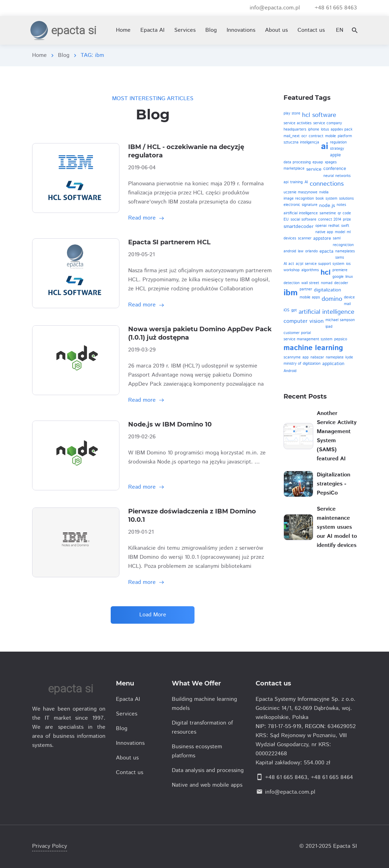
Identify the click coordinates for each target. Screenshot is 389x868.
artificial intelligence (326, 312)
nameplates (345, 251)
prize (347, 220)
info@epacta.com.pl (290, 792)
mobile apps (310, 297)
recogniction (343, 245)
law (301, 251)
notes (341, 205)
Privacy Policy (50, 846)
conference (335, 169)
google (338, 277)
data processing (297, 162)
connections (327, 184)
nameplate (335, 357)
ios (348, 264)
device (349, 297)
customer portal (297, 333)
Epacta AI (152, 30)
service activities (298, 123)
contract (316, 136)
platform (345, 136)
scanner (305, 238)
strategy (337, 149)
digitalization (328, 290)
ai (325, 146)
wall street (310, 283)
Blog (64, 55)
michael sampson (340, 320)
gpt (294, 310)
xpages (331, 162)
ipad (329, 327)
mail (347, 304)
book (320, 199)
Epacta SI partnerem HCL (169, 242)
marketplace (294, 169)
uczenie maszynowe (300, 192)
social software (303, 220)
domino (332, 299)
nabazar (317, 357)
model (340, 232)
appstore (322, 239)
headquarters (295, 129)
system (331, 199)
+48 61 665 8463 (286, 777)
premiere (340, 270)
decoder (341, 283)
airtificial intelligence (301, 213)
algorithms (310, 270)
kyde (349, 357)
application (333, 364)
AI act (289, 264)
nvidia (324, 192)
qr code (344, 213)
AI (306, 182)
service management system (308, 339)
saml (337, 238)
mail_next (292, 136)
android (290, 251)
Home (39, 55)
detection (292, 283)
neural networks (337, 176)
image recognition (299, 199)
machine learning (313, 348)
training (296, 182)
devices (290, 238)
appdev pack (342, 129)
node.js (327, 206)
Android (290, 371)
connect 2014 (330, 220)
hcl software (319, 115)
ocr (304, 136)
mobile (331, 136)
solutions (346, 199)
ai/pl (299, 264)
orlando (311, 251)
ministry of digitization (302, 364)
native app (324, 232)
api (286, 182)
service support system (325, 264)
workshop (292, 270)
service (314, 169)
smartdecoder (299, 227)
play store (292, 113)
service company (328, 123)
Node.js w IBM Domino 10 (170, 424)
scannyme (292, 357)
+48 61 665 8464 (332, 777)
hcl (326, 273)
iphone (314, 129)
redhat (334, 226)
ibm (291, 293)
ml (349, 232)
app (306, 357)
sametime (328, 213)
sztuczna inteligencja (301, 142)
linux (349, 277)
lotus (325, 129)
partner (306, 289)
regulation (338, 142)
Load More (153, 615)
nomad (327, 283)
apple (335, 155)
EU (286, 220)
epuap (318, 162)
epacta (326, 251)
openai (321, 226)
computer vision (304, 321)
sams (340, 258)
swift (345, 226)
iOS (287, 310)
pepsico (341, 339)
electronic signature (300, 205)
